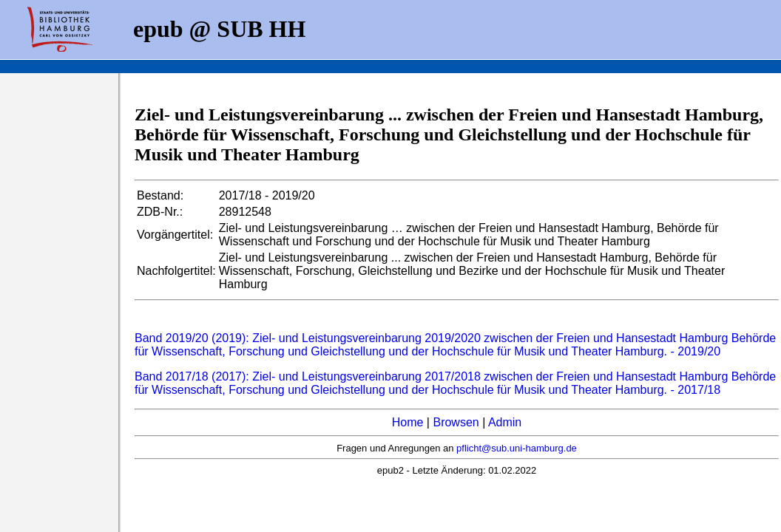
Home (408, 422)
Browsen (456, 422)
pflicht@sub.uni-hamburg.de (517, 448)
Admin (505, 422)
